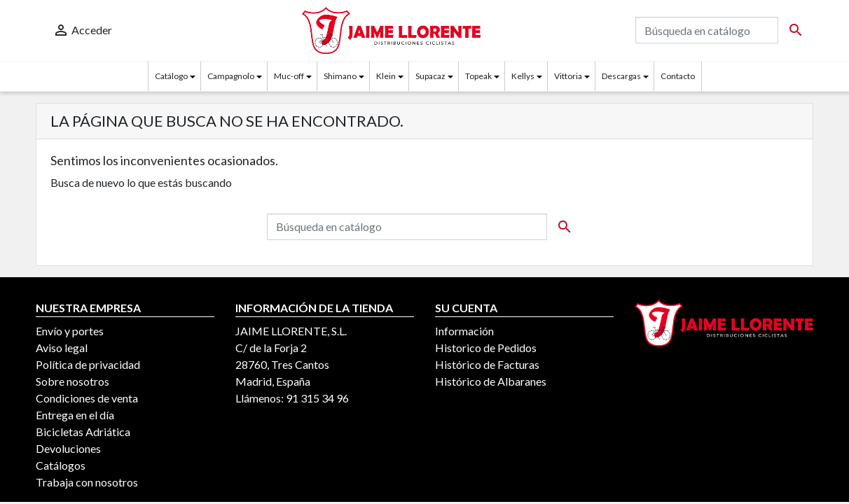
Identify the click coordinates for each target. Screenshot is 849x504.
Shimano (340, 76)
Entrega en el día (75, 415)
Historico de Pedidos (486, 348)
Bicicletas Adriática (83, 432)
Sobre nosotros (73, 381)
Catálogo (171, 76)
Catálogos (61, 465)
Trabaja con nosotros (87, 482)
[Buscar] (707, 30)
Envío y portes (70, 331)
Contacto (678, 76)
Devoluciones (68, 448)
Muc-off (289, 76)
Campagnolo (231, 76)
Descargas (621, 76)
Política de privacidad (88, 364)
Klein (386, 76)
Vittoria (568, 76)
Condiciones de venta (87, 398)
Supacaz (430, 76)
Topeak (478, 76)
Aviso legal (62, 348)
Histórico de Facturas (487, 364)
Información (464, 331)
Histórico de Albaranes (491, 381)
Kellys (523, 76)
